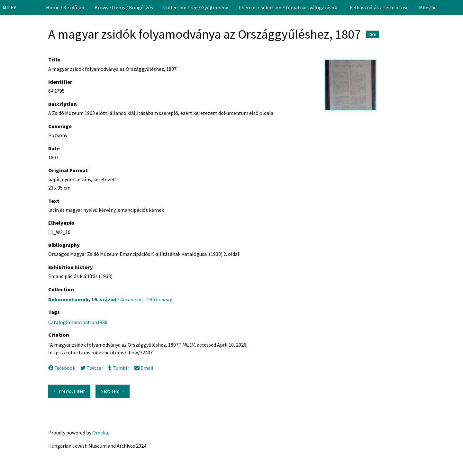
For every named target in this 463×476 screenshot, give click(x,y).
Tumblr (119, 368)
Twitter (92, 368)
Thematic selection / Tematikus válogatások (288, 7)
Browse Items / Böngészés (124, 7)
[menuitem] (65, 7)
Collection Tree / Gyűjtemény (196, 7)
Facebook (62, 368)
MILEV (9, 7)
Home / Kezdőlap (65, 7)
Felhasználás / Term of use (379, 7)
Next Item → (113, 391)
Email (144, 368)
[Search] (458, 7)
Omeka (100, 433)
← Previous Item (69, 391)
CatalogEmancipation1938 (78, 322)
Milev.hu (428, 7)
